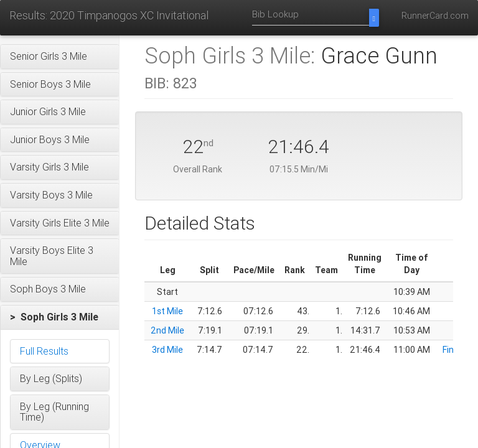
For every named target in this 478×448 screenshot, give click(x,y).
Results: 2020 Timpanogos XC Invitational (109, 15)
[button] (60, 57)
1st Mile (167, 311)
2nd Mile (167, 330)
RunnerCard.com (435, 16)
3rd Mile (167, 350)
